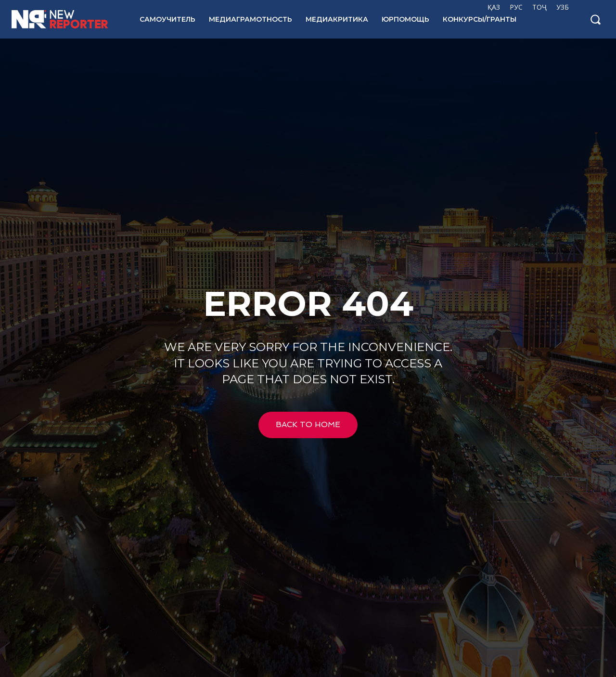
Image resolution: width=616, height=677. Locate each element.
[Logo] (65, 19)
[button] (595, 19)
